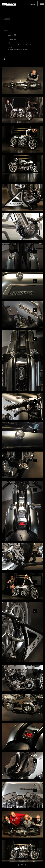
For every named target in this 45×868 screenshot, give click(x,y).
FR (22, 865)
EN (26, 865)
